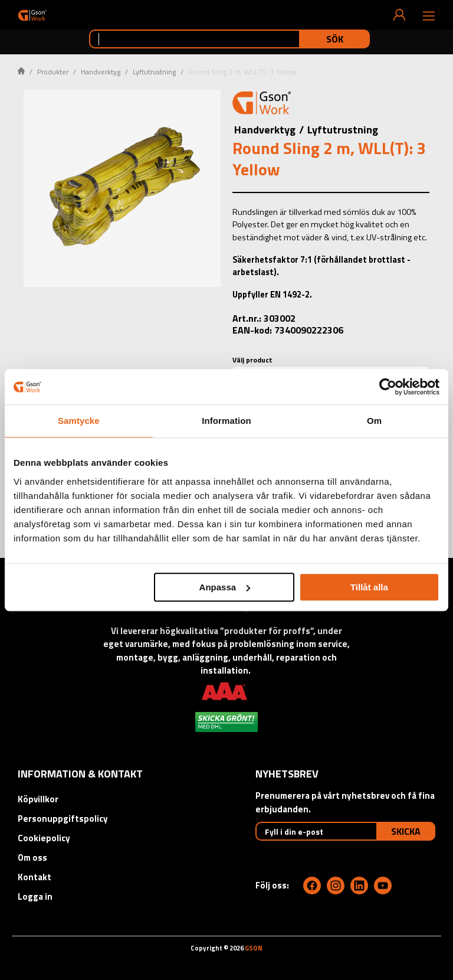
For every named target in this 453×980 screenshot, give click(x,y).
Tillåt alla (369, 587)
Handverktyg (101, 72)
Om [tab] (374, 421)
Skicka (406, 831)
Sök (335, 39)
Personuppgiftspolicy (63, 819)
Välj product (252, 360)
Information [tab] (226, 421)
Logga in (35, 896)
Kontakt (35, 877)
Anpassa (225, 587)
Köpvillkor (38, 799)
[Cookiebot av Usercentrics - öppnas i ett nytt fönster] (388, 387)
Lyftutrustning (154, 72)
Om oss (32, 857)
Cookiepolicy (44, 838)
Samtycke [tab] (79, 421)
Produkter (53, 72)
